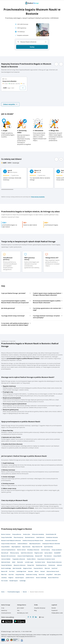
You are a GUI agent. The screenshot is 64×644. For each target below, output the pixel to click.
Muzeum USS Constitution (8, 555)
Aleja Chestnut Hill (37, 545)
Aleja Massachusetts (35, 542)
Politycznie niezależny (38, 533)
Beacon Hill (4, 570)
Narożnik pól (5, 552)
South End (54, 567)
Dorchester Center (40, 561)
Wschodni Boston (30, 536)
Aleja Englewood (16, 545)
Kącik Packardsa (48, 545)
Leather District (30, 576)
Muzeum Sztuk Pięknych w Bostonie (11, 539)
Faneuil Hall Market (7, 564)
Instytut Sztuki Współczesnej (25, 555)
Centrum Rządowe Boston (8, 548)
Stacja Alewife (57, 555)
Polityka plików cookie (57, 612)
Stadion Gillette (31, 558)
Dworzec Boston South (53, 570)
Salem (14, 561)
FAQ (18, 609)
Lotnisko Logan (29, 561)
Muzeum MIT (39, 555)
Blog (35, 609)
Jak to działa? (21, 607)
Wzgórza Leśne (39, 552)
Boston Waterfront (53, 576)
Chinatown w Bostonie (51, 539)
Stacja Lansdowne (57, 548)
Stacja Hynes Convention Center (46, 558)
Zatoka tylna (27, 533)
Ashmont (59, 564)
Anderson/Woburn (23, 542)
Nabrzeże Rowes (6, 561)
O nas (3, 607)
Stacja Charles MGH (7, 536)
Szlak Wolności (40, 536)
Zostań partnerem (6, 612)
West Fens (4, 573)
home (3, 590)
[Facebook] (28, 616)
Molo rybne (58, 573)
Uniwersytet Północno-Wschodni (51, 542)
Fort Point (12, 570)
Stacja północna (17, 533)
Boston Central (21, 548)
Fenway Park (31, 564)
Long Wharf (49, 573)
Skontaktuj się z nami (23, 612)
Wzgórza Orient (28, 567)
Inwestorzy (4, 609)
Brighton (11, 576)
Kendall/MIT (57, 552)
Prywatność (55, 609)
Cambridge (23, 579)
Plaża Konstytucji (18, 536)
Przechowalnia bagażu (14, 590)
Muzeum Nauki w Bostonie (54, 561)
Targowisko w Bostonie (19, 558)
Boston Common (6, 533)
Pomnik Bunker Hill (51, 533)
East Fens (11, 573)
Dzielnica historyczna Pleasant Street (33, 539)
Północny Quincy (15, 552)
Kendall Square (14, 579)
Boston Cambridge (41, 576)
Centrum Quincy (45, 548)
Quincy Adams (48, 552)
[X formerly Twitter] (30, 616)
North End (42, 573)
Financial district (38, 567)
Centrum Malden (6, 558)
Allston (37, 570)
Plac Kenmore (48, 555)
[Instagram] (33, 616)
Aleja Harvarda (26, 545)
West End (47, 567)
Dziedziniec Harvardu (52, 536)
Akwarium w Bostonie (20, 564)
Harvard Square (20, 576)
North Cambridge (6, 567)
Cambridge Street (21, 570)
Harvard (43, 570)
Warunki (54, 607)
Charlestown (52, 564)
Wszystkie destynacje (40, 607)
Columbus (4, 576)
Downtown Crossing (31, 573)
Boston (25, 590)
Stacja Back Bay (20, 573)
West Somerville (17, 567)
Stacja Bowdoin (5, 545)
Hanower (30, 570)
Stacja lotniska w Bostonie (8, 542)
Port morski (4, 579)
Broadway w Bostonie (33, 548)
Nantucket (20, 561)
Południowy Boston (41, 564)
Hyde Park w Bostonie (27, 552)
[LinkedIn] (36, 616)
